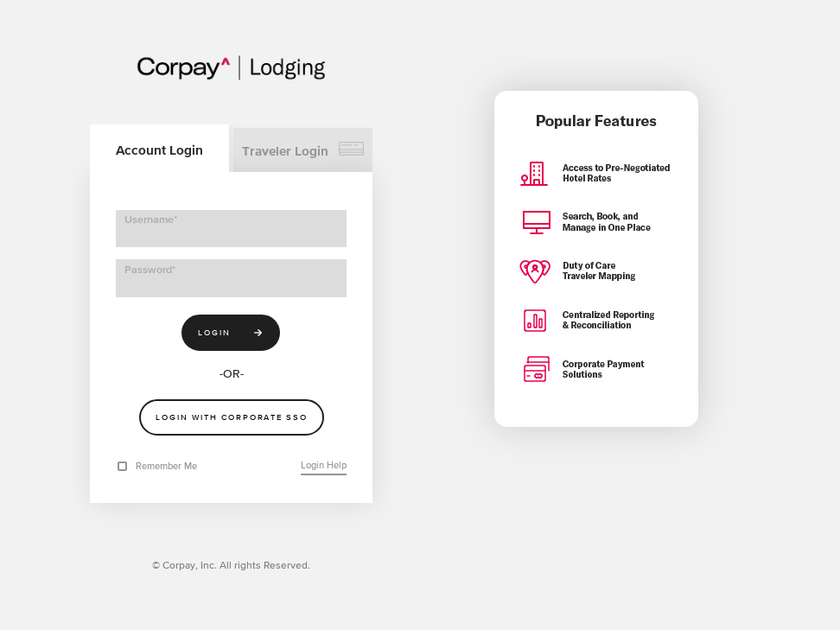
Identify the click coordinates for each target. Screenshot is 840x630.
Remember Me (166, 466)
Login (215, 331)
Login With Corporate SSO (232, 417)
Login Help (324, 465)
